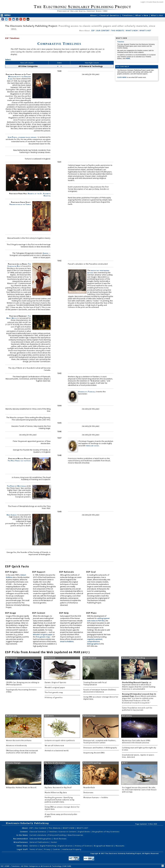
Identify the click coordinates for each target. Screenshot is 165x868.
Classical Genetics (110, 15)
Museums (120, 846)
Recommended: (21, 839)
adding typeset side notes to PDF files (98, 619)
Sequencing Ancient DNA (94, 753)
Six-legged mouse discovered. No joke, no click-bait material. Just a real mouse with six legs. (139, 790)
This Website (55, 828)
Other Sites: (22, 846)
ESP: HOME (5, 866)
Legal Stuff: (22, 849)
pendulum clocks (92, 446)
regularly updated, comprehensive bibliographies (95, 641)
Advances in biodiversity (16, 746)
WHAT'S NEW (132, 31)
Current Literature (38, 835)
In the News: (22, 835)
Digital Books (84, 832)
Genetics (34, 846)
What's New (142, 15)
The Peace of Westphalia (17, 486)
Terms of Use (36, 849)
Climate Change (13, 763)
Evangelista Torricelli (87, 392)
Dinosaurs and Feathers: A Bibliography (100, 748)
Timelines (128, 15)
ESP (93, 31)
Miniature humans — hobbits (96, 798)
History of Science (84, 846)
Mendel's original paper (43, 634)
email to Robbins (67, 641)
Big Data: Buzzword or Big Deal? (58, 788)
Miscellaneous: (21, 842)
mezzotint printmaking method (98, 271)
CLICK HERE (122, 77)
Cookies (57, 849)
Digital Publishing (48, 846)
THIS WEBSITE (118, 31)
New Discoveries (75, 835)
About (94, 15)
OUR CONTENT (103, 31)
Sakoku (46, 253)
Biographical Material (104, 846)
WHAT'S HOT (145, 31)
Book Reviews (60, 839)
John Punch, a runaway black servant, (23, 137)
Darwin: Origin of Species (56, 683)
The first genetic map (54, 693)
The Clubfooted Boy (19, 265)
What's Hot (157, 15)
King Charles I (12, 515)
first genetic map (43, 637)
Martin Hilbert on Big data (56, 793)
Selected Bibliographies (41, 839)
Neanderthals (89, 788)
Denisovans (88, 793)
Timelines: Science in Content (62, 832)
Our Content (41, 828)
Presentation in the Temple (20, 204)
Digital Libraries (66, 846)
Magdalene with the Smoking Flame (20, 78)
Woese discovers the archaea (19, 741)
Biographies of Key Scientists (106, 832)
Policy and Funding (57, 835)
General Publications (40, 842)
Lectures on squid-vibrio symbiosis (60, 741)
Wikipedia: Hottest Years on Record (21, 788)
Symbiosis (49, 716)
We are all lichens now (54, 746)
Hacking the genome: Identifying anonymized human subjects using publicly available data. (60, 800)
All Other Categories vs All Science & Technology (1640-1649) (46, 866)
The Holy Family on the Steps (19, 461)
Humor (54, 842)
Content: (24, 832)
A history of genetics (54, 698)
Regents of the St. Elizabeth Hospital (39, 195)
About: (25, 828)
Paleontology (89, 716)
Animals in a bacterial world (57, 751)
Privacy (48, 849)
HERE (128, 58)
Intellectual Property (72, 849)
